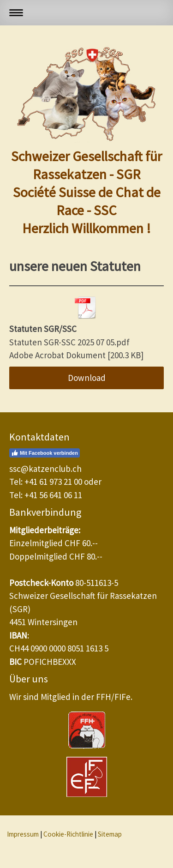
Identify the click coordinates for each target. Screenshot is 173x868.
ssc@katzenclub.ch (45, 469)
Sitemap (110, 834)
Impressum (23, 834)
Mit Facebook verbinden (45, 453)
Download (87, 378)
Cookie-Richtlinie (68, 834)
